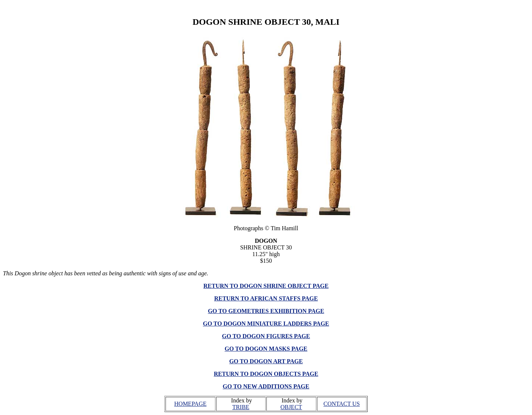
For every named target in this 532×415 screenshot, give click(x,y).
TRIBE (241, 407)
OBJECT (291, 407)
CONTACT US (342, 404)
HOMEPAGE (190, 404)
